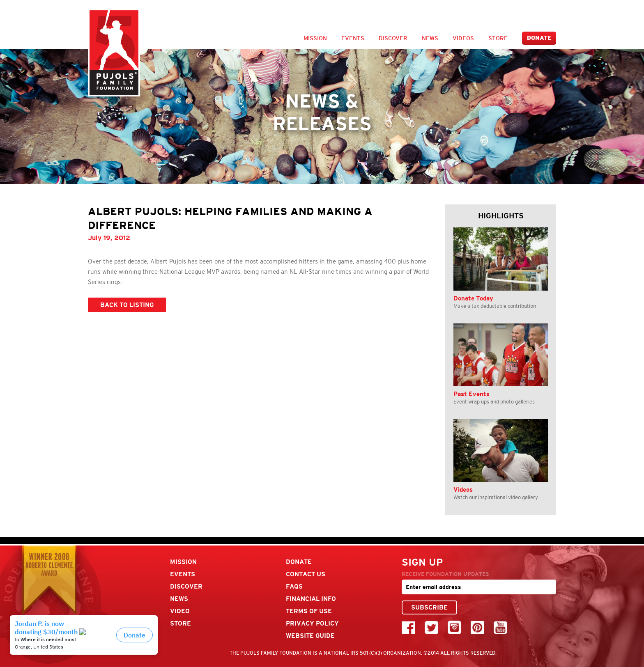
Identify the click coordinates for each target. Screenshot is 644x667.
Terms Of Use (309, 611)
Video (180, 611)
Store (498, 38)
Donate (539, 38)
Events (353, 38)
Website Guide (310, 636)
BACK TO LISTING (127, 305)
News (430, 38)
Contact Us (306, 574)
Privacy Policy (312, 623)
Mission (315, 38)
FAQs (294, 586)
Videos (463, 38)
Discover (393, 38)
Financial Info (311, 599)
